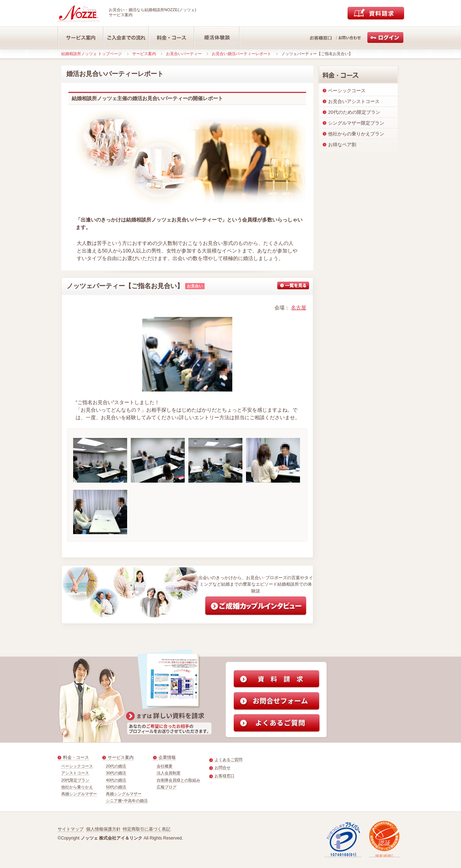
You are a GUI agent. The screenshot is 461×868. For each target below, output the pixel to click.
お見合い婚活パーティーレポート (241, 54)
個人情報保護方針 (103, 829)
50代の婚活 (116, 787)
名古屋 (299, 308)
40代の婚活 (116, 780)
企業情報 (167, 757)
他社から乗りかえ (77, 787)
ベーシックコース (77, 766)
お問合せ (223, 768)
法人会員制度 (169, 773)
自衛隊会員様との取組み (178, 780)
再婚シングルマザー (79, 794)
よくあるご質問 (229, 760)
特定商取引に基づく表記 (147, 829)
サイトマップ (71, 829)
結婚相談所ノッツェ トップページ (91, 54)
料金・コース (76, 757)
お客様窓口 (225, 776)
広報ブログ (167, 787)
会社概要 (165, 766)
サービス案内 (144, 54)
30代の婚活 (116, 773)
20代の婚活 (116, 766)
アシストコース (75, 773)
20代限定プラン (75, 780)
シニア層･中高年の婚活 (127, 801)
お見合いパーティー (184, 54)
